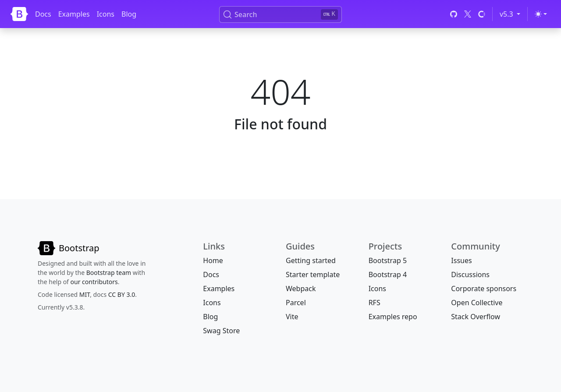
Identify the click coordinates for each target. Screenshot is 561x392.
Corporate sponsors (484, 289)
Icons (106, 14)
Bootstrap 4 (388, 274)
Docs (43, 14)
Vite (292, 317)
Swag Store (221, 331)
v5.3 (511, 14)
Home (213, 260)
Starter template (313, 274)
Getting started (311, 260)
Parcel (296, 303)
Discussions (470, 274)
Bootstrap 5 (388, 260)
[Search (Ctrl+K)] (280, 14)
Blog (129, 14)
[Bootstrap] (19, 14)
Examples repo (393, 317)
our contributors (94, 282)
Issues (461, 260)
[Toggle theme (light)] (541, 14)
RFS (375, 303)
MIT (85, 294)
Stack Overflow (476, 317)
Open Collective (477, 303)
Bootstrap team (109, 273)
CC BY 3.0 (122, 294)
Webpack (301, 289)
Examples (74, 14)
